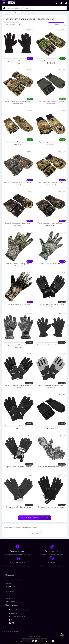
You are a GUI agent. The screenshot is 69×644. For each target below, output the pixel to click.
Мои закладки (9, 598)
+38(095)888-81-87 (15, 613)
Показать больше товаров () (35, 518)
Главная (4, 13)
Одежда (11, 13)
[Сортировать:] (12, 24)
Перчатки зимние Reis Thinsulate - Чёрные (18, 467)
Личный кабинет (10, 591)
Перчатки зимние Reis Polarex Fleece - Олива (51, 345)
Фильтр (56, 24)
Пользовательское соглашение (14, 580)
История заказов (10, 595)
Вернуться (35, 533)
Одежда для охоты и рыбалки (29, 527)
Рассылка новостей (10, 602)
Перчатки (18, 13)
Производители (10, 583)
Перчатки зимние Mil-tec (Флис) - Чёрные (51, 507)
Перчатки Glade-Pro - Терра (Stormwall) (18, 304)
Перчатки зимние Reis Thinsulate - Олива (18, 507)
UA (21, 641)
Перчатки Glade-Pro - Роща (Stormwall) (51, 264)
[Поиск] (3, 8)
